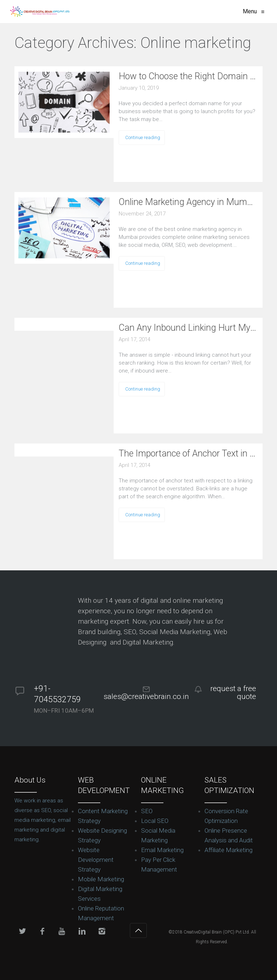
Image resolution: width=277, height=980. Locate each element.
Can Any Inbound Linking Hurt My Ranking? (188, 328)
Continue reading (143, 137)
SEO (147, 811)
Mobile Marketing (101, 879)
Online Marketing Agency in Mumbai (188, 202)
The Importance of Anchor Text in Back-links (188, 453)
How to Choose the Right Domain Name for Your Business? (188, 76)
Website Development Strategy (96, 860)
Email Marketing (162, 850)
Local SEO (155, 821)
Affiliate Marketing (228, 850)
